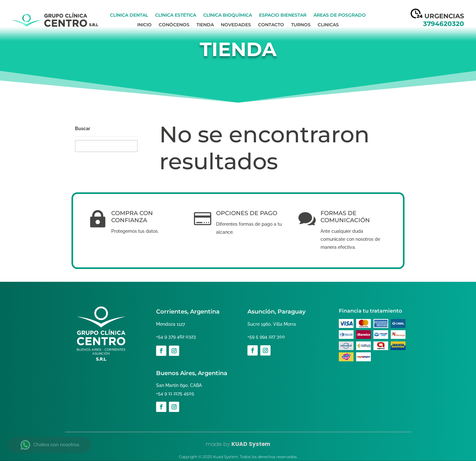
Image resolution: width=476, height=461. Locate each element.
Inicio (144, 25)
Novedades (236, 25)
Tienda (205, 25)
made (214, 444)
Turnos (301, 25)
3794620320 (444, 24)
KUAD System (251, 444)
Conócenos (174, 25)
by (226, 444)
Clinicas (328, 25)
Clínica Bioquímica (228, 15)
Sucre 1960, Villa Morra (271, 324)
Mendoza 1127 (170, 324)
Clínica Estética (176, 15)
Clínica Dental (129, 15)
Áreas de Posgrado (340, 15)
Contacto (271, 25)
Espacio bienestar (283, 15)
